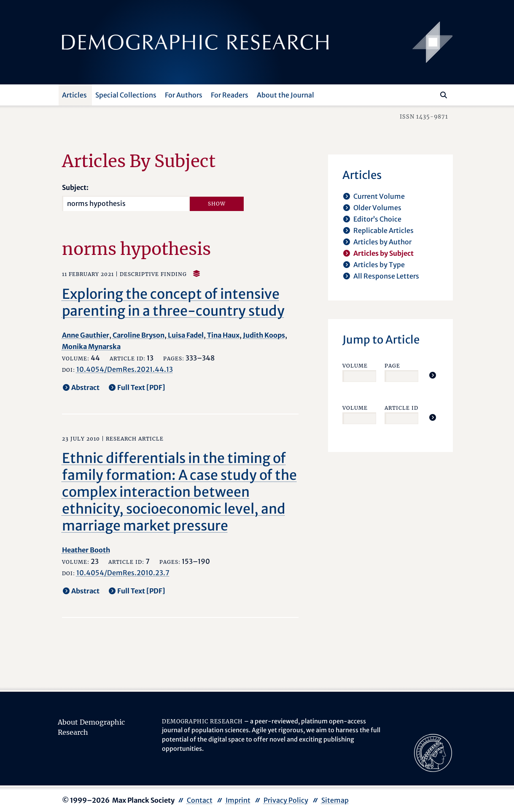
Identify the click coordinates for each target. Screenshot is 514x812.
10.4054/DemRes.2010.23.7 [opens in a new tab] (123, 573)
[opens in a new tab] (433, 752)
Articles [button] (74, 95)
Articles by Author (382, 242)
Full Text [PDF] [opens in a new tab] (141, 387)
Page (392, 366)
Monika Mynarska (91, 346)
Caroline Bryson (139, 335)
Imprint (238, 800)
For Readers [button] (230, 95)
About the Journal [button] (285, 95)
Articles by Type (379, 265)
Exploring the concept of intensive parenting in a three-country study (173, 303)
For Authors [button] (184, 95)
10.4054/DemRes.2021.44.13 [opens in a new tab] (125, 369)
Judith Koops (264, 335)
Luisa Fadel (186, 335)
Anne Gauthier (86, 335)
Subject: (75, 187)
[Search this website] (431, 94)
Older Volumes (377, 208)
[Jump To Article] (433, 375)
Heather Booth (86, 550)
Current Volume (379, 196)
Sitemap (335, 800)
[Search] (444, 95)
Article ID (401, 408)
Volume (355, 366)
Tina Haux (223, 335)
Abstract (85, 387)
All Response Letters (386, 276)
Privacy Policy (286, 800)
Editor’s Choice (377, 219)
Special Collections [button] (126, 95)
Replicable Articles (383, 230)
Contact (200, 800)
